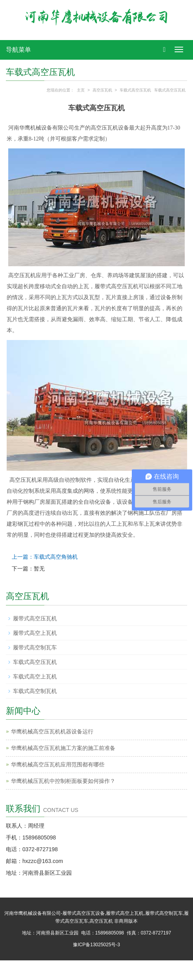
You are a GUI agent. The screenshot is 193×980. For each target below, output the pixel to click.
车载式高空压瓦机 (135, 90)
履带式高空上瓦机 (35, 633)
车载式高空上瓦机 (35, 676)
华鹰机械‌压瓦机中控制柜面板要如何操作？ (63, 781)
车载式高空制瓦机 (35, 691)
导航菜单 (18, 50)
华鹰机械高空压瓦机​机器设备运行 (52, 731)
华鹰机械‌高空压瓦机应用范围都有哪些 (58, 764)
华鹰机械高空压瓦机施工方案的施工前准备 (63, 748)
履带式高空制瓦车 (35, 647)
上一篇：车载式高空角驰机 (45, 557)
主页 (81, 90)
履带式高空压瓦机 (35, 618)
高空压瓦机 (102, 90)
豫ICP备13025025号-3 (96, 945)
